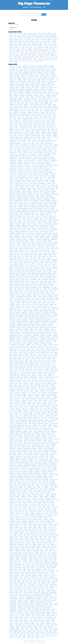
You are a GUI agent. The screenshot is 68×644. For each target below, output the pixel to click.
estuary (11, 235)
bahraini (51, 101)
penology (38, 445)
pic (20, 47)
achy (17, 70)
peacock (11, 41)
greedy (55, 281)
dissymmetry (13, 210)
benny (26, 109)
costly (11, 176)
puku (31, 60)
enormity (34, 228)
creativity (12, 180)
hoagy (11, 300)
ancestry (33, 83)
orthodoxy (50, 428)
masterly (19, 382)
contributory (25, 171)
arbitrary (21, 92)
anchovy (39, 83)
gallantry (22, 267)
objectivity (29, 420)
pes (41, 43)
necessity (32, 411)
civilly (23, 148)
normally (18, 417)
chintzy (24, 143)
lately (23, 359)
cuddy (53, 184)
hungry (51, 306)
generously (12, 270)
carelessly (44, 132)
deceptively (46, 190)
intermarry (48, 337)
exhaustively (19, 239)
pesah (49, 43)
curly (33, 185)
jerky (16, 348)
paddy (48, 431)
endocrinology (13, 228)
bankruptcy (19, 105)
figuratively (35, 252)
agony (22, 77)
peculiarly (42, 444)
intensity (19, 337)
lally (10, 357)
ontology (50, 425)
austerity (20, 98)
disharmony (27, 207)
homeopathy (46, 300)
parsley (26, 438)
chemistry (56, 140)
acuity (16, 72)
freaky (26, 261)
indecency (45, 324)
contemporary (29, 170)
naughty (51, 410)
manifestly (17, 379)
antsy (33, 88)
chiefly (42, 142)
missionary (30, 394)
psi (57, 57)
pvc (28, 61)
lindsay (50, 365)
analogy (54, 81)
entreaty (29, 230)
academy (37, 67)
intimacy (52, 338)
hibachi (35, 297)
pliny (33, 456)
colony (20, 153)
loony (56, 369)
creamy (53, 179)
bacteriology (37, 101)
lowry (47, 371)
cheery (40, 140)
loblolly (48, 368)
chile (46, 142)
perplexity (40, 448)
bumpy (43, 125)
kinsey (40, 354)
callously (18, 129)
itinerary (45, 345)
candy (52, 129)
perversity (25, 450)
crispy (28, 182)
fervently (42, 250)
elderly (34, 224)
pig (27, 49)
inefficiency (24, 328)
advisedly (12, 75)
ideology (49, 309)
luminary (34, 372)
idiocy (54, 309)
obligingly (41, 420)
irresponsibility (13, 345)
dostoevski (42, 213)
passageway (53, 36)
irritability (28, 345)
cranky (26, 179)
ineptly (37, 328)
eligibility (12, 225)
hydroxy (44, 307)
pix (39, 52)
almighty (20, 80)
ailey (26, 77)
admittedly (25, 74)
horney (44, 303)
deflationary (12, 193)
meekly (16, 386)
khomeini (43, 352)
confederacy (47, 162)
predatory (46, 464)
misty (11, 396)
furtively (33, 266)
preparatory (48, 465)
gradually (18, 280)
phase (50, 44)
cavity (43, 136)
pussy (25, 61)
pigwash (40, 49)
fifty (30, 252)
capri (49, 131)
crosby (47, 182)
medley (11, 386)
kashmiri (53, 351)
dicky (29, 202)
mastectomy (12, 382)
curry (48, 185)
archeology (35, 92)
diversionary (41, 210)
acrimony (33, 70)
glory (56, 275)
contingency (46, 170)
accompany (19, 69)
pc (24, 40)
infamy (31, 329)
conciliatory (20, 160)
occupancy (12, 424)
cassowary (20, 134)
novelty (30, 419)
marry (15, 380)
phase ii (11, 46)
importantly (12, 317)
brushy (41, 123)
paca (14, 33)
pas (15, 36)
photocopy (46, 451)
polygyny (18, 459)
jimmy (43, 348)
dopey (21, 213)
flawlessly (27, 255)
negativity (49, 411)
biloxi (11, 112)
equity (23, 233)
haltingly (27, 289)
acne (29, 70)
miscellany (55, 393)
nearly (14, 411)
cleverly (15, 149)
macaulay (28, 374)
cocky (55, 149)
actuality (48, 70)
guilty (17, 286)
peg (10, 43)
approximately (52, 91)
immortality (31, 314)
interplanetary (34, 338)
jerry (20, 348)
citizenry (11, 148)
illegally (30, 311)
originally (33, 428)
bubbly (16, 125)
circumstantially (54, 146)
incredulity (31, 324)
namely (32, 408)
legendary (21, 362)
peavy (30, 444)
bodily (11, 117)
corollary (20, 174)
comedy (31, 153)
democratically (55, 194)
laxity (11, 360)
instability (55, 334)
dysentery (29, 219)
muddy (29, 403)
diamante (48, 201)
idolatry (11, 311)
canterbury (17, 131)
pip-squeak (12, 50)
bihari (38, 111)
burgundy (29, 126)
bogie (23, 117)
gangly (42, 267)
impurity (31, 318)
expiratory (33, 241)
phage (41, 44)
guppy (44, 286)
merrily (40, 388)
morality (45, 400)
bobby (49, 115)
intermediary (55, 337)
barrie (11, 106)
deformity (19, 193)
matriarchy (41, 382)
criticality (33, 182)
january (27, 346)
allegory (53, 78)
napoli (49, 408)
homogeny (25, 301)
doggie (29, 211)
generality (43, 269)
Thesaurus (26, 7)
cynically (27, 187)
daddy (41, 187)
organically (18, 428)
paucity (25, 442)
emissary (48, 225)
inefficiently (31, 328)
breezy (23, 122)
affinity (38, 75)
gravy (41, 281)
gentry (44, 270)
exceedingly (17, 238)
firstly (27, 253)
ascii (54, 94)
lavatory (43, 359)
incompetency (13, 323)
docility (18, 211)
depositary (25, 197)
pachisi (25, 33)
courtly (17, 177)
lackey (46, 355)
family (53, 245)
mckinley (55, 383)
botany (54, 118)
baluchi (36, 103)
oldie (14, 425)
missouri (43, 394)
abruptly (45, 66)
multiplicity (45, 403)
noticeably (19, 419)
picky (16, 49)
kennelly (20, 352)
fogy (48, 256)
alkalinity (41, 78)
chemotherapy (13, 142)
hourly (31, 304)
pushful (11, 25)
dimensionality (23, 204)
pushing (16, 25)
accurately (53, 69)
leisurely (49, 362)
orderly (50, 427)
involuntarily (25, 341)
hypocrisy (21, 309)
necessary (26, 411)
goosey (18, 278)
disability (20, 205)
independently (13, 326)
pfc (29, 44)
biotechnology (13, 114)
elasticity (29, 224)
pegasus (21, 43)
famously (12, 247)
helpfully (42, 293)
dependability (49, 196)
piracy (11, 455)
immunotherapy (13, 315)
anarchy (18, 83)
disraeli (46, 208)
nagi (23, 408)
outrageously (18, 431)
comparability (31, 156)
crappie (36, 179)
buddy (21, 125)
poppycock (53, 55)
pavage (30, 38)
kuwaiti (35, 355)
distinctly (19, 210)
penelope (28, 445)
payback (11, 40)
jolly (24, 349)
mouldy (11, 403)
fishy (35, 253)
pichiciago (40, 47)
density (37, 196)
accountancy (41, 69)
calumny (28, 129)
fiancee (11, 252)
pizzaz (53, 52)
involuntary (32, 341)
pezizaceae (24, 44)
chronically (33, 145)
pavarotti (40, 442)
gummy (35, 286)
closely (20, 149)
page (55, 33)
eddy (11, 222)
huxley (32, 307)
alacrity (45, 77)
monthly (30, 400)
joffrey (55, 348)
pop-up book (41, 55)
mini (29, 393)
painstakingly (36, 433)
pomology (30, 459)
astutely (48, 95)
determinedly (18, 201)
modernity (37, 396)
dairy (53, 187)
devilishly (25, 201)
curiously (28, 185)
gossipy (35, 278)
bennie (22, 109)
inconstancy (51, 323)
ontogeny (44, 425)
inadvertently (40, 320)
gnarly (25, 276)
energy (24, 228)
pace (17, 33)
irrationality (16, 343)
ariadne (50, 92)
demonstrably (20, 196)
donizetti (12, 213)
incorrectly (12, 324)
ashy (57, 94)
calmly (23, 129)
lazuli (18, 360)
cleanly (44, 148)
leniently (17, 363)
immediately (52, 312)
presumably (24, 467)
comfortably (47, 153)
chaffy (16, 139)
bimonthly (16, 112)
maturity (12, 383)
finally (11, 253)
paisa (15, 35)
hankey (45, 289)
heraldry (23, 295)
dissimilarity (51, 208)
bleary (18, 115)
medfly (43, 385)
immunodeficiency (46, 314)
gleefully (37, 275)
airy (41, 77)
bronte (20, 123)
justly (28, 351)
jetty (28, 348)
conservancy (12, 166)
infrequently (26, 332)
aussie (15, 98)
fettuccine (53, 250)
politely (43, 458)
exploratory (12, 242)
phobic (25, 46)
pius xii (35, 52)
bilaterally (47, 111)
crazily (40, 179)
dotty (54, 213)
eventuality (29, 236)
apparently (43, 89)
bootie (37, 118)
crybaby (35, 184)
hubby (40, 304)
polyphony (24, 459)
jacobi (13, 346)
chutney (16, 146)
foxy (45, 259)
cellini (21, 137)
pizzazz (11, 53)
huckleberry (46, 304)
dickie (25, 202)
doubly (11, 214)
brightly (37, 122)
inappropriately (48, 320)
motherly (44, 402)
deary (15, 190)
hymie (49, 307)
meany (15, 385)
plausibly (52, 455)
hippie (38, 298)
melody (27, 386)
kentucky (26, 352)
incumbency (38, 324)
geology (31, 272)
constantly (40, 168)
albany (50, 77)
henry (18, 295)
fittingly (40, 253)
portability (30, 461)
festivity (47, 250)
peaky (24, 41)
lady (53, 355)
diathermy (54, 201)
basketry (26, 106)
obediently (56, 419)
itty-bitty (56, 345)
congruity (20, 165)
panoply (21, 436)
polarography (32, 458)
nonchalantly (26, 416)
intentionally (25, 337)
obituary (16, 420)
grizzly (28, 283)
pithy (15, 455)
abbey (20, 66)
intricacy (24, 340)
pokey (21, 55)
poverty (32, 462)
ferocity (28, 250)
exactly (11, 238)
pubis (43, 58)
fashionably (41, 247)
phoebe (31, 451)
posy (33, 57)
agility (11, 77)
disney (11, 208)
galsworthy (32, 267)
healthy (42, 292)
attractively (38, 97)
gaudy (27, 269)
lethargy (32, 363)
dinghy (33, 204)
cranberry (21, 179)
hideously (45, 297)
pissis (14, 52)
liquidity (40, 366)
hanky (49, 289)
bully (39, 125)
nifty (21, 414)
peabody (45, 442)
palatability (12, 434)
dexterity (42, 201)
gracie (54, 278)
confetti (53, 162)
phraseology (13, 453)
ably (28, 66)
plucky (37, 456)
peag (16, 41)
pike (50, 49)
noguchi (11, 416)
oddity (26, 424)
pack (35, 33)
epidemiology (54, 230)
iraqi (55, 341)
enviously (43, 230)
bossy (50, 118)
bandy (51, 103)
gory (30, 278)
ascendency (48, 94)
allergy (11, 80)
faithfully (19, 245)
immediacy (46, 312)
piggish (30, 49)
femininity (12, 250)
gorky (27, 278)
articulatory (21, 94)
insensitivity (35, 334)
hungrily (46, 306)
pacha (21, 33)
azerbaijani (17, 101)
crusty (31, 184)
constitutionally (13, 170)
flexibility (41, 255)
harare (26, 290)
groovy (37, 283)
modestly (43, 396)
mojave (11, 397)
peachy (55, 40)
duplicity (46, 218)
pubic (39, 58)
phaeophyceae (35, 44)
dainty (49, 187)
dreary (29, 216)
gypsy (23, 287)
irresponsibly (21, 345)
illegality (25, 311)
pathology (39, 441)
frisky (46, 263)
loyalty (56, 371)
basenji (15, 106)
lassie (15, 359)
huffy (51, 304)
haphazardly (55, 289)
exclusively (42, 238)
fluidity (35, 256)
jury (19, 351)
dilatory (16, 204)
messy (49, 388)
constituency (47, 168)
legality (11, 362)
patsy (17, 442)
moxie (20, 403)
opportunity (21, 427)
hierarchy (51, 297)
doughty (16, 214)
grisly (20, 283)
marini (53, 379)
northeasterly (37, 417)
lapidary (45, 357)
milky (46, 391)
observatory (24, 422)
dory (37, 213)
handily (32, 289)
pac (10, 33)
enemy (19, 228)
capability (27, 131)
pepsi (33, 43)
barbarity (37, 105)
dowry (37, 214)
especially (45, 233)
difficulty (50, 202)
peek (44, 41)
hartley (11, 292)
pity (24, 455)
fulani (38, 264)
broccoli (11, 123)
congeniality (48, 163)
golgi (41, 276)
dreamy (24, 216)
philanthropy (13, 451)
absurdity (19, 67)
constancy (34, 168)
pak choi (19, 35)
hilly (26, 298)
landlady (20, 357)
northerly (44, 417)
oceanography (19, 424)
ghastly (29, 273)
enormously (40, 228)
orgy (23, 428)
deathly (19, 190)
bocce (54, 115)
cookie (26, 173)
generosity (55, 269)
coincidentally (39, 151)
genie (23, 270)
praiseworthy (13, 464)
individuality (49, 326)
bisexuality (24, 114)
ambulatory (12, 81)
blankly (54, 114)
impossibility (19, 317)
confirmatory (27, 163)
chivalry (33, 143)
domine (56, 211)
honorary (18, 303)
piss (10, 52)
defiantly (42, 191)
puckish (11, 60)
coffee (14, 151)
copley (42, 173)
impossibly (26, 317)
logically (28, 369)
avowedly (56, 100)
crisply (24, 182)
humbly (23, 306)
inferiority (46, 329)
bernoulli (37, 109)
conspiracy (20, 168)
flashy (18, 255)
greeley (11, 283)
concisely (26, 160)
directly (11, 205)
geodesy (19, 272)
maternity (31, 382)
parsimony (21, 438)
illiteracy (46, 311)
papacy (30, 35)
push (11, 61)
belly (45, 108)
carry (11, 134)
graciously (12, 280)
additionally (33, 72)
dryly (15, 218)
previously (35, 467)
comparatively (46, 156)
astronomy (42, 95)
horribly (53, 303)
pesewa (54, 43)
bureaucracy (23, 126)
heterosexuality (28, 297)
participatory (43, 438)
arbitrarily (16, 92)
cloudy (25, 149)
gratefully (16, 281)
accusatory (12, 70)
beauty (55, 106)
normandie (24, 417)
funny (29, 266)
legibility (31, 362)
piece (23, 49)
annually (37, 84)
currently (43, 185)
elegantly (45, 224)
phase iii (16, 46)
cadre (31, 128)
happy (16, 290)
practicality (44, 462)
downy (32, 214)
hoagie (56, 298)
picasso (27, 47)
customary (21, 187)
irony (11, 343)
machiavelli (34, 374)
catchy (43, 134)
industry (18, 328)
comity (15, 154)
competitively (44, 157)
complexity (27, 159)
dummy (37, 218)
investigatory (55, 340)
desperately (40, 199)
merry (44, 388)
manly (22, 379)
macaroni (22, 374)
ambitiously (50, 80)
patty (21, 442)
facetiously (40, 244)
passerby (32, 439)
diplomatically (53, 204)
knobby (11, 355)
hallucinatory (21, 289)
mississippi (37, 394)
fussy (41, 266)
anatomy (28, 83)
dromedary (44, 216)
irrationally (23, 343)
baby (31, 101)
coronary (25, 174)
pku (18, 53)
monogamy (33, 399)
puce (47, 58)
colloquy (11, 153)
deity (35, 193)
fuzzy (50, 266)
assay (11, 95)
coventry (22, 177)
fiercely (26, 252)
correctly (31, 174)
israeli (33, 345)
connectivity (27, 165)
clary (36, 148)
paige (11, 35)
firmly (23, 253)
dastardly (48, 188)
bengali (11, 109)
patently (20, 441)
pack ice (39, 33)
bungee (53, 125)
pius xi (31, 52)
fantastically (26, 247)
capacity (33, 131)
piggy (35, 49)
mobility (19, 396)
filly (42, 252)
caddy (27, 128)
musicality (43, 405)
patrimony (12, 442)
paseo (28, 36)
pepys (37, 43)
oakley (50, 419)
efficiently (49, 222)
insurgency (49, 335)
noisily (16, 416)
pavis (34, 38)
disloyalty (47, 207)
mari (44, 379)
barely (42, 105)
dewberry (36, 201)
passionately (39, 439)
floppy (15, 256)
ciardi (21, 146)
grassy (11, 281)
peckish (32, 41)
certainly (55, 137)
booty (41, 118)
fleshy (36, 255)
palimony (38, 434)
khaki (38, 352)
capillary (38, 131)
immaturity (31, 312)
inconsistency (44, 323)
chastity (48, 139)
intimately (12, 340)
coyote (41, 177)
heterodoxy (12, 297)
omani (30, 425)
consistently (50, 166)
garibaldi (55, 267)
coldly (45, 151)
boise (27, 117)
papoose (42, 35)
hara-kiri (21, 290)
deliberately (47, 193)
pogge (48, 53)
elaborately (23, 224)
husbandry (18, 307)
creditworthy (35, 180)
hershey (44, 295)
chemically (50, 140)
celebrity (12, 137)
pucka (55, 58)
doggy (33, 211)
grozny (54, 283)
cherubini (24, 142)
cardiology (17, 132)
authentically (27, 98)
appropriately (36, 91)
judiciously (48, 349)
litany (45, 366)
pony (47, 459)
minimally (33, 393)
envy (48, 230)
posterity (56, 461)
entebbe (46, 228)
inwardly (47, 341)
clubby (29, 149)
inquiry (18, 334)
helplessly (47, 293)
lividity (35, 368)
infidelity (11, 331)
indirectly (34, 326)
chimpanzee (18, 143)
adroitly (35, 74)
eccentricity (34, 221)
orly (38, 428)
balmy (26, 103)
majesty (34, 376)
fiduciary (21, 252)
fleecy (32, 255)
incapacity (55, 320)
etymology (55, 235)
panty (34, 436)
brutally (11, 125)
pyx (34, 61)
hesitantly (56, 295)
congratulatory (13, 165)
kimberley (15, 354)
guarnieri (51, 284)
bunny (11, 126)
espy (50, 233)
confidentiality (13, 163)
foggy (44, 256)
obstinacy (38, 422)
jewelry (32, 348)
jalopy (22, 346)
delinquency (24, 194)
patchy (15, 441)
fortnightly (19, 259)
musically (49, 405)
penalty (23, 445)
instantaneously (13, 335)
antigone (12, 88)
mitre (15, 396)
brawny (11, 122)
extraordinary (47, 242)
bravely (53, 120)
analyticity (12, 83)
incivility (31, 321)
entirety (16, 230)
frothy (11, 264)
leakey (35, 360)
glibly (47, 275)
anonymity (12, 86)
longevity (40, 369)
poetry (47, 456)
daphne (29, 188)
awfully (11, 101)
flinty (11, 256)
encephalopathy (44, 227)
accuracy (47, 69)
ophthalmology (13, 427)
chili (49, 142)
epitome (37, 232)
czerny (37, 187)
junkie (11, 351)
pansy (25, 436)
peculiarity (35, 444)
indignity (29, 326)
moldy (16, 397)
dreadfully (19, 216)
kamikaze (33, 351)
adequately (46, 72)
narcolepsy (54, 408)
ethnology (38, 235)
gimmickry (12, 275)
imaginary (17, 312)
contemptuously (37, 170)
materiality (25, 382)
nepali (16, 413)
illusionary (52, 311)
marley (11, 380)
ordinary (12, 428)
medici (47, 385)
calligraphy (12, 129)
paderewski (54, 431)
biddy (29, 111)
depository (32, 197)
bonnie (50, 117)
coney (25, 162)
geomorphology (52, 272)
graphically (45, 280)
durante (11, 219)
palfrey (33, 434)
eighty (18, 224)
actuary (11, 72)
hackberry (34, 287)
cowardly (36, 177)
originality (27, 428)
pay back (50, 38)
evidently (48, 236)
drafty (50, 214)
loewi (20, 369)
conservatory (28, 166)
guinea (21, 286)
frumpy (31, 264)
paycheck (17, 40)
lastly (19, 359)
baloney (31, 103)
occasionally (50, 422)
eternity (22, 235)
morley (11, 402)
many (26, 379)
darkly (38, 188)
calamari (45, 128)
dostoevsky (49, 213)
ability (24, 66)
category (55, 134)
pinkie (47, 453)
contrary (19, 171)
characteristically (28, 139)
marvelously (35, 380)
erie (27, 233)
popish (47, 55)
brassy (48, 120)
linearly (11, 366)
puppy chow (41, 60)
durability (52, 218)
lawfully (53, 359)
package (44, 33)
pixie (42, 52)
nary (16, 410)
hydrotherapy (38, 307)
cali (54, 128)
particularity (51, 438)
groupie (49, 283)
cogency (19, 151)
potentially (17, 462)
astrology (36, 95)
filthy (45, 252)
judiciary (42, 349)
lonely (36, 369)
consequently (55, 165)
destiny (53, 199)
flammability (12, 255)
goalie (30, 276)
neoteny (11, 413)
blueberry (39, 115)
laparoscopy (39, 357)
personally (12, 450)
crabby (49, 177)
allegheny (47, 78)
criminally (12, 182)
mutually (37, 407)
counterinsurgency (22, 176)
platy (41, 455)
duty (20, 219)
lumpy (46, 372)
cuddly (49, 184)
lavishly (48, 359)
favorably (16, 249)
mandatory (41, 377)
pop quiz (34, 55)
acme (25, 70)
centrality (38, 137)
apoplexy (23, 89)
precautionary (26, 464)
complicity (34, 159)
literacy (49, 366)
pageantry (18, 433)
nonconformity (34, 416)
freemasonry (37, 261)
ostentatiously (38, 430)
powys (41, 57)
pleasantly (12, 456)
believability (35, 108)
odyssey (34, 424)
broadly (53, 122)
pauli (30, 442)
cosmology (52, 174)
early (45, 219)
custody (15, 187)
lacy (50, 355)
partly (18, 439)
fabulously (34, 244)
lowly (43, 371)
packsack (50, 33)
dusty (16, 219)
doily (37, 211)
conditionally (13, 162)
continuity (52, 170)
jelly (50, 346)
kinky (35, 354)
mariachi (49, 379)
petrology (35, 450)
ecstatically (56, 221)
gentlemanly (34, 270)
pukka (27, 60)
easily (15, 221)
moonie (40, 400)
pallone (44, 434)
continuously (13, 171)
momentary (37, 397)
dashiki (43, 188)
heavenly (17, 293)
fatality (47, 247)
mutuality (31, 407)
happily (11, 290)
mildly (32, 391)
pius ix (22, 52)
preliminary (33, 465)
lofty (23, 369)
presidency (12, 467)
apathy (55, 88)
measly (20, 385)
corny (15, 174)
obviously (44, 422)
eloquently (18, 225)
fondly (11, 258)
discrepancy (46, 205)
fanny (20, 247)
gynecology (17, 287)
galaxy (17, 267)
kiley (11, 354)
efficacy (38, 222)
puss (21, 61)
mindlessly (17, 393)
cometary (41, 153)
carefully (38, 132)
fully (42, 264)
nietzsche (16, 414)
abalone (11, 66)
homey (52, 300)
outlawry (12, 431)
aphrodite (12, 89)
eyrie (29, 244)
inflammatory (33, 331)
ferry (32, 250)
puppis (35, 60)
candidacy (42, 129)
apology (17, 89)
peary (15, 444)
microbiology (42, 389)
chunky (11, 146)
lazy (22, 360)
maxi (16, 383)
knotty (16, 355)
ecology (39, 221)
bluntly (45, 115)
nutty (46, 419)
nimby (43, 414)
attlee (27, 97)
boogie (19, 118)
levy (44, 363)
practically (50, 462)
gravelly (27, 281)
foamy (40, 256)
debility (24, 190)
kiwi (52, 354)
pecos (36, 41)
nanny (40, 408)
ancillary (44, 83)
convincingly (20, 173)
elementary (56, 224)
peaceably (51, 442)
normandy (30, 417)
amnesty (39, 81)
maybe (20, 383)
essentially (55, 233)
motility (49, 402)
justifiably (23, 351)
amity (34, 81)
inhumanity (45, 332)
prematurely (41, 465)
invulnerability (40, 341)
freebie (30, 261)
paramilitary (44, 436)
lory (23, 371)
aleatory (24, 78)
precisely (40, 464)
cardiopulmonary (25, 132)
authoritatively (42, 98)
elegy (50, 224)
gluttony (20, 276)
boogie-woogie (26, 118)
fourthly (41, 259)
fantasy (32, 247)
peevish (54, 41)
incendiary (12, 321)
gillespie (50, 273)
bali (15, 103)
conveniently (40, 171)
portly (36, 461)
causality (15, 136)
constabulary (27, 168)
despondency (47, 199)
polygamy (12, 459)
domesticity (50, 211)
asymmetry (54, 95)
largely (11, 359)
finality (53, 252)
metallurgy (54, 388)
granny (39, 280)
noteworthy (12, 419)
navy (56, 410)
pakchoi (25, 35)
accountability (33, 69)
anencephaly (50, 83)
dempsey (27, 196)
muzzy (42, 407)
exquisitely (25, 242)
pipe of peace (24, 50)
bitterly (34, 114)
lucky (15, 372)
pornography (23, 461)
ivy (10, 346)
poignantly (12, 458)
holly (32, 300)
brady (35, 120)
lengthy (54, 362)
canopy (11, 131)
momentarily (30, 397)
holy (36, 300)
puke (23, 60)
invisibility (18, 341)
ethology (44, 235)
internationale (26, 338)
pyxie (37, 61)
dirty (15, 205)
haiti (55, 287)
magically (51, 374)
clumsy (34, 149)
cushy (11, 187)
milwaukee (51, 391)
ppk (48, 57)
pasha (32, 36)
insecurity (29, 334)
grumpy (23, 284)
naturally (46, 410)
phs (44, 46)
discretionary (54, 205)
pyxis (41, 61)
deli (42, 193)
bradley (30, 120)
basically (21, 106)
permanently (13, 448)
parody (11, 438)
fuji (35, 264)
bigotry (33, 111)
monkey (27, 399)
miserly (11, 394)
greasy (45, 281)
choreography (49, 143)
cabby (11, 128)
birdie (19, 114)
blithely (22, 115)
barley (54, 105)
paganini (12, 433)
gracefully (49, 278)
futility (46, 266)
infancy (36, 329)
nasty (20, 410)
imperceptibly (35, 315)
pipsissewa (42, 50)
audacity (44, 97)
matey (36, 382)
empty (37, 227)
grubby (11, 284)
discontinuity (33, 205)
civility (19, 148)
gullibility (26, 286)
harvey (16, 292)
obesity (11, 420)
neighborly (56, 411)
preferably (20, 465)
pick (51, 47)
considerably (36, 166)
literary (11, 368)
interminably (13, 338)
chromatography (25, 145)
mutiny (26, 407)
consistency (43, 166)
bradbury (25, 120)
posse (24, 57)
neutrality (43, 413)
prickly (44, 467)
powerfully (37, 462)
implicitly (56, 315)
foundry (35, 259)
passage (47, 36)
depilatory (19, 197)
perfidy (29, 447)
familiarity (48, 245)
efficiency (44, 222)
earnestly (50, 219)
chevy (29, 142)
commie (27, 154)
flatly (22, 255)
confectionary (31, 162)
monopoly (40, 399)
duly (33, 218)
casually (26, 134)
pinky (51, 453)
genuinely (49, 270)
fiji (39, 252)
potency (11, 462)
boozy (46, 118)
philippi (19, 451)
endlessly (51, 227)
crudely (11, 184)
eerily (28, 222)
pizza (49, 52)
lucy (18, 372)
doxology (42, 214)
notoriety (25, 419)
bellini (41, 108)
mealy (11, 385)
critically (38, 182)
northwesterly (51, 417)
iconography (35, 309)
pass (36, 36)
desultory (12, 201)
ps (51, 57)
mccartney (37, 383)
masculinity (45, 380)
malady (44, 376)
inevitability (53, 328)
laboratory (40, 355)
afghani (42, 75)
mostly (39, 402)
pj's (15, 53)
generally (49, 269)
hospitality (12, 304)
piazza (17, 47)
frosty (55, 263)
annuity (43, 84)
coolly (30, 173)
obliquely (47, 420)
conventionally (48, 171)
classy (40, 148)
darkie (34, 188)
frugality (16, 264)
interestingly (41, 337)
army (11, 94)
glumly (15, 276)
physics (56, 46)
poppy (55, 459)
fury (38, 266)
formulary (49, 258)
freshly (11, 263)
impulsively (19, 318)
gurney (49, 286)
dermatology (13, 199)
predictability (53, 464)
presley (18, 467)
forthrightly (12, 259)
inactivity (19, 320)
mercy (24, 388)
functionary (55, 264)
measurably (26, 385)
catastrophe (37, 134)
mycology (47, 407)
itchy (40, 345)
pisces (55, 50)
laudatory (33, 359)
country (41, 176)
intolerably (18, 340)
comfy (11, 154)
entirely (11, 230)
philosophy (25, 451)
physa (47, 46)
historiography (50, 298)
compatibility (22, 157)
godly (37, 276)
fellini (53, 249)
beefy (16, 108)
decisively (12, 191)
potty (22, 462)
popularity (12, 461)
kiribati (44, 354)
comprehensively (51, 159)
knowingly (21, 355)
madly (46, 374)
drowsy (11, 218)
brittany (48, 122)
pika (46, 49)
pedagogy (54, 444)
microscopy (12, 391)
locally (16, 369)
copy (46, 173)
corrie (36, 174)
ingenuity (32, 332)
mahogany (24, 376)
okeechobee (55, 424)
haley (11, 289)
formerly (44, 258)
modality (24, 396)
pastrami (56, 439)
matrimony (48, 382)
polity (47, 458)
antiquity (23, 88)
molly (24, 397)
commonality (54, 154)
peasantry (20, 444)
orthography (13, 430)
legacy (54, 360)
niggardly (25, 414)
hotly (22, 304)
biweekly (43, 114)
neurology (30, 413)
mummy (11, 405)
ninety (47, 414)
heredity (34, 295)
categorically (49, 134)
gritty (24, 283)
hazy (34, 292)
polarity (26, 458)
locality (11, 369)
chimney (11, 143)
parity (50, 436)
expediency (39, 239)
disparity (30, 208)
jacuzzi (18, 346)
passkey (20, 38)
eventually (36, 236)
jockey (51, 348)
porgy (17, 461)
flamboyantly (54, 253)
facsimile (51, 244)
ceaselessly (48, 136)
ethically (27, 235)
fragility (49, 259)
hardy (34, 290)
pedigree (17, 445)
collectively (50, 151)
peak (20, 41)
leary (42, 360)
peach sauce (43, 40)
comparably (39, 156)
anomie (53, 84)
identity (44, 309)
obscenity (12, 422)
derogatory (20, 199)
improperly (47, 317)
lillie (38, 365)
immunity (38, 314)
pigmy (43, 453)
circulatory (46, 146)
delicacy (53, 193)
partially (37, 438)
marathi (35, 379)
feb (35, 249)
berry (41, 109)
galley (27, 267)
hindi (30, 298)
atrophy (16, 97)
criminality (52, 180)
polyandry (52, 458)
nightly (31, 414)
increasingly (19, 324)
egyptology (12, 224)
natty (41, 410)
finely (15, 253)
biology (42, 112)
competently (36, 157)
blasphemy (12, 115)
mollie (20, 397)
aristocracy (55, 92)
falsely (39, 245)
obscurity (18, 422)
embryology (35, 225)
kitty (48, 354)
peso (15, 44)
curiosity (23, 185)
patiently (45, 441)
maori (30, 379)
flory (23, 256)
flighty (50, 255)
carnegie (49, 132)
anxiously (42, 88)
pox (45, 57)
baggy (46, 101)
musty (21, 407)
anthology (22, 86)
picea (32, 47)
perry (45, 448)
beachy (39, 106)
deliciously (18, 194)
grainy (28, 280)
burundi (39, 126)
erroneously (38, 233)
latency (27, 359)
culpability (17, 185)
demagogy (36, 194)
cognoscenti (25, 151)
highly (56, 297)
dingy (37, 204)
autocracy (20, 100)
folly (55, 256)
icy (40, 309)
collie (56, 151)
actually (54, 70)
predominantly (13, 465)
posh (20, 57)
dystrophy (36, 219)
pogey (44, 53)
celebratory (55, 136)
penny (33, 445)
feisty (44, 249)
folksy (51, 256)
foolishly (22, 258)
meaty (31, 385)
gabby (54, 266)
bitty (38, 114)
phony (40, 451)
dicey (11, 202)
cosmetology (45, 174)
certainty (12, 139)
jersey (24, 348)
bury (43, 126)
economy (45, 221)
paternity (26, 441)
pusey (56, 60)
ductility (28, 218)
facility (46, 244)
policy (38, 458)
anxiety (37, 88)
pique (47, 50)
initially (50, 332)
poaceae (27, 53)
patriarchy (51, 441)
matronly (54, 382)
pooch (29, 55)
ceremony (49, 137)
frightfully (33, 263)
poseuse (15, 57)
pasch (19, 36)
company (25, 156)
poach (32, 53)
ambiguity (44, 80)
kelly (11, 352)
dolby (41, 211)
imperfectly (43, 315)
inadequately (32, 320)
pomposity (42, 459)
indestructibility (21, 326)
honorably (12, 303)
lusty (54, 372)
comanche (25, 153)
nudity (35, 419)
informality (54, 331)
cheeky (29, 140)
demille (42, 194)
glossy (11, 276)
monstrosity (53, 399)
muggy (33, 403)
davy (53, 188)
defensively (36, 191)
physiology (26, 453)
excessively (30, 238)
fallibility (34, 245)
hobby (19, 300)
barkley (50, 105)
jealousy (45, 346)
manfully (56, 377)
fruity (27, 264)
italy (37, 345)
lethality (27, 363)
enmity (29, 228)
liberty (22, 365)
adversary (41, 74)
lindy (55, 365)
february (39, 249)
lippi (36, 366)
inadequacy (25, 320)
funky (25, 266)
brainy (39, 120)
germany (17, 273)
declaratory (18, 191)
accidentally (12, 69)
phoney (36, 451)
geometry (45, 272)
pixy (46, 52)
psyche (15, 58)
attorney (32, 97)
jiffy (39, 348)
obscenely (53, 420)
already (25, 80)
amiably (29, 81)
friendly (20, 263)
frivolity (51, 263)
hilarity (17, 298)
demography (13, 196)
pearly (11, 444)
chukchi (50, 145)
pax (46, 38)
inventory (43, 340)
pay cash (56, 38)
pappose (54, 35)
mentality (52, 386)
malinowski (19, 377)
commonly (12, 156)
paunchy (34, 442)
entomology (22, 230)
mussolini (16, 407)
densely (32, 196)
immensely (12, 314)
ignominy (19, 311)
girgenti (23, 275)
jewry (36, 348)
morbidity (56, 400)
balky (19, 103)
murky (28, 405)
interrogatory (43, 338)
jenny (53, 346)
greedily (50, 281)
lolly (32, 369)
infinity (22, 331)
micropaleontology (51, 389)
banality (41, 103)
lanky (33, 357)
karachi (38, 351)
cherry (19, 142)
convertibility (13, 173)
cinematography (33, 146)
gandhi (38, 267)
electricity (40, 224)
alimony (36, 78)
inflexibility (47, 331)
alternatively (31, 80)
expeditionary (46, 239)
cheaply (24, 140)
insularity (42, 335)
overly (30, 431)
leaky (39, 360)
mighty (21, 391)
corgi (55, 173)
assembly (16, 95)
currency (38, 185)
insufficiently (36, 335)
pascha (23, 36)
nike (35, 414)
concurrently (46, 160)
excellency (23, 238)
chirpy (28, 143)
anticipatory (51, 86)
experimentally (20, 241)
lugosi (29, 372)
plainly (31, 455)
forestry (27, 258)
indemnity (51, 324)
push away (16, 61)
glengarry (42, 275)
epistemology (24, 232)
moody (35, 400)
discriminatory (13, 207)
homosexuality (32, 301)
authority (49, 98)
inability (36, 318)
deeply (24, 191)
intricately (30, 340)
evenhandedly (17, 236)
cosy (15, 176)
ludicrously (23, 372)
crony (43, 182)
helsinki (53, 293)
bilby (52, 111)
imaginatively (24, 312)
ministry (39, 393)
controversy (33, 171)
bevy (57, 109)
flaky (48, 253)
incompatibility (53, 321)
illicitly (41, 311)
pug (15, 60)
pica (23, 47)
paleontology (27, 434)
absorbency (12, 67)
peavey (26, 444)
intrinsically (36, 340)
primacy (11, 468)
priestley (49, 467)
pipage (18, 50)
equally (51, 232)
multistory (51, 403)
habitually (28, 287)
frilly (38, 263)
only (39, 425)
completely (21, 159)
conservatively (20, 166)
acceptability (44, 67)
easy (24, 221)
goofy (54, 276)
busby (47, 126)
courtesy (12, 177)
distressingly (25, 210)
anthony (28, 86)
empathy (19, 227)
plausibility (46, 455)
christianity (12, 145)
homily (57, 300)
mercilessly (19, 388)
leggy (26, 362)
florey (19, 256)
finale (49, 252)
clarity (32, 148)
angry (27, 84)
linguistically (22, 366)
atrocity (11, 97)
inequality (42, 328)
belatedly (25, 108)
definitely (54, 191)
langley (29, 357)
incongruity (36, 323)
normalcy (54, 416)
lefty (50, 360)
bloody (34, 115)
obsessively (31, 422)
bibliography (16, 111)
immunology (54, 314)
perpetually (27, 448)
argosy (45, 92)
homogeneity (18, 301)
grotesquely (43, 283)
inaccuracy (50, 318)
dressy (34, 216)
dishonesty (41, 207)
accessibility (51, 67)
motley (54, 402)
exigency (26, 239)
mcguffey (49, 383)
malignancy (12, 377)
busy (55, 126)
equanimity (12, 233)
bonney (45, 117)
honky (54, 301)
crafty (54, 177)
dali (10, 188)
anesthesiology (13, 84)
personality (50, 448)
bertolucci (46, 109)
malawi (49, 376)
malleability (26, 377)
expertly (27, 241)
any (47, 88)
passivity (51, 439)
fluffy (31, 256)
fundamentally (13, 266)
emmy (53, 225)
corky (11, 174)
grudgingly (17, 284)
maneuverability (49, 377)
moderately (31, 396)
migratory (27, 391)
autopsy (40, 100)
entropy (34, 230)
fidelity (16, 252)
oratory (45, 427)
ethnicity (32, 235)
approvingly (44, 91)
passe (11, 38)
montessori (17, 400)
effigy (54, 222)
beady (44, 106)
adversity (46, 74)
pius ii (18, 52)
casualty (31, 134)
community (18, 156)
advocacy (17, 75)
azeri (22, 101)
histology (43, 298)
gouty (44, 278)
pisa (51, 50)
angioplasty (21, 84)
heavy (27, 293)
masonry (52, 380)
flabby (44, 253)
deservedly (26, 199)
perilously (34, 447)
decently (40, 190)
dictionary (34, 202)
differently (45, 202)
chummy (56, 145)
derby (48, 197)
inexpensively (19, 329)
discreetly (40, 205)
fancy (16, 247)
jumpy (57, 349)
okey (11, 425)
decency (35, 190)
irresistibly (49, 343)
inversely (48, 340)
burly (34, 126)
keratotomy (32, 352)
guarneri (46, 284)
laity (56, 355)
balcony (11, 103)
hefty (31, 293)
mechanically (37, 385)
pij (43, 49)
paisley (48, 433)
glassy (32, 275)
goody (50, 276)
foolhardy (16, 258)
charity (35, 139)
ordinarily (56, 427)
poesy (40, 53)
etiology (50, 235)
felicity (48, 249)
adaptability (26, 72)
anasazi (23, 83)
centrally (44, 137)
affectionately (31, 75)
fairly (11, 245)
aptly (11, 92)
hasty (25, 292)
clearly (49, 148)
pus (52, 60)
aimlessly (31, 77)
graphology (52, 280)
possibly (51, 461)
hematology (12, 295)
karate (48, 351)
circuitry (40, 146)
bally (23, 103)
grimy (16, 283)
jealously (40, 346)
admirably (52, 72)
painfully (23, 433)
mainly (30, 376)
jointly (16, 349)
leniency (11, 363)
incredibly (25, 324)
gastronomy (21, 269)
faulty (11, 249)
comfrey (53, 153)
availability (46, 100)
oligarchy (19, 425)
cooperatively (36, 173)
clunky (38, 149)
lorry (19, 371)
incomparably (45, 321)
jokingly (20, 349)
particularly (12, 439)
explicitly (50, 241)
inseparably (42, 334)
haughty (29, 292)
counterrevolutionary (33, 176)
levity (41, 363)
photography (53, 451)
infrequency (19, 332)
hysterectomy (28, 309)
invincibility (12, 341)
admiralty (12, 74)
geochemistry (13, 272)
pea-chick (28, 40)
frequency (48, 261)
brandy (44, 120)
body (15, 117)
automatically (27, 100)
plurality (42, 456)
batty (31, 106)
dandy (17, 188)
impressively (33, 317)
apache (51, 88)
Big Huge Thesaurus (34, 3)
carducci (33, 132)
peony (48, 445)
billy (55, 111)
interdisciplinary (33, 337)
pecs (40, 41)
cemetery (26, 137)
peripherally (48, 447)
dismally (52, 207)
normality (12, 417)
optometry (36, 427)
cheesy (44, 140)
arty (37, 94)
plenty (24, 456)
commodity (47, 154)
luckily (11, 372)
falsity (43, 245)
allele (57, 78)
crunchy (26, 184)
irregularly (36, 343)
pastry (11, 441)
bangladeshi (12, 105)
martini (29, 380)
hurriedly (12, 307)
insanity (23, 334)
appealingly (50, 89)
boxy (20, 120)
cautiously (27, 136)
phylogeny (19, 453)
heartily (47, 292)
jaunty (31, 346)
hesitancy (50, 295)
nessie (25, 413)
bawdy (35, 106)
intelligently (12, 337)
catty (11, 136)
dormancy (27, 213)
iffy (15, 311)
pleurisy (28, 456)
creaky (48, 179)
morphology (17, 402)
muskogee (55, 405)
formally (38, 258)
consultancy (21, 170)
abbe (16, 66)
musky (11, 407)
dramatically (12, 216)
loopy (11, 371)
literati (16, 368)
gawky (31, 269)
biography (37, 112)
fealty (21, 249)
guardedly (40, 284)
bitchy (30, 114)
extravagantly (55, 242)
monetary (17, 399)
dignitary (56, 202)
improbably (40, 317)
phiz (21, 46)
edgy (14, 222)
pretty (29, 467)
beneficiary (55, 108)
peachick (50, 40)
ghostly (34, 273)
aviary (51, 100)
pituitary (19, 455)
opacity (55, 425)
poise (56, 53)
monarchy (48, 397)
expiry (38, 241)
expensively (12, 241)
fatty (57, 247)
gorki (23, 278)
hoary (15, 300)
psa (54, 57)
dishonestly (34, 207)
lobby (44, 368)
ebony (28, 221)
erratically (32, 233)
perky (53, 447)
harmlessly (40, 290)
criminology (18, 182)
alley (15, 80)
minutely (50, 393)
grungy (28, 284)
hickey (40, 297)
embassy (24, 225)
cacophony (22, 128)
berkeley (31, 109)
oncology (35, 425)
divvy (57, 210)
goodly (45, 276)
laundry (38, 359)
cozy (45, 177)
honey (49, 301)
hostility (18, 304)
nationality (25, 410)
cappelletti (44, 131)
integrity (55, 335)
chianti (34, 142)
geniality (18, 270)
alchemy (19, 78)
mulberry (38, 403)
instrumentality (28, 335)
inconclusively (29, 323)
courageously (52, 176)
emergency (42, 225)
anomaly (48, 84)
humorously (40, 306)
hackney (40, 287)
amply (43, 81)
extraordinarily (38, 242)
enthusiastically (53, 228)
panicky (15, 436)
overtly (35, 431)
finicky (19, 253)
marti (24, 380)
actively (39, 70)
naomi (45, 408)
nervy (20, 413)
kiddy (47, 352)
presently (54, 465)
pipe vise (31, 50)
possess (28, 57)
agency (47, 75)
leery (46, 360)
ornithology (43, 428)
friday (15, 263)
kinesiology (26, 354)
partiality (32, 438)
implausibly (49, 315)
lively (31, 368)
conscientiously (40, 165)
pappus (11, 36)
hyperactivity (55, 307)
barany (32, 105)
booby (15, 118)
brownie (36, 123)
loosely (15, 371)
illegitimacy (36, 311)
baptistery (26, 105)
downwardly (27, 214)
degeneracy (29, 193)
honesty (45, 301)
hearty (52, 292)
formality (33, 258)
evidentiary (42, 236)
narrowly (12, 410)
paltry (11, 436)
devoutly (31, 201)
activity (43, 70)
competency (29, 157)
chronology (40, 145)
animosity (32, 84)
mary (40, 380)
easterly (20, 221)
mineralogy (24, 393)
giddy (45, 273)
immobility (18, 314)
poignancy (52, 456)
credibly (23, 180)
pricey (40, 467)
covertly (27, 177)
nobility (56, 414)
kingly (31, 354)
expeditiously (54, 239)
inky (54, 332)
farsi (36, 247)
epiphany (17, 232)
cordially (51, 173)
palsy (54, 434)
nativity (37, 410)
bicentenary (23, 111)
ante (17, 86)
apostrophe (29, 89)
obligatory (35, 420)
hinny (33, 298)
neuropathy (37, 413)
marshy (20, 380)
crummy (21, 184)
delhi (38, 193)
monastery (55, 397)
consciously (48, 165)
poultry (27, 462)
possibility (45, 461)
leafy (31, 360)
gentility (28, 270)
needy (44, 411)
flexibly (46, 255)
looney (51, 369)
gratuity (22, 281)
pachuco (30, 33)
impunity (25, 318)
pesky (11, 44)
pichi (35, 47)
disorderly (16, 208)
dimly (29, 204)
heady (38, 292)
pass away (41, 36)
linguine (16, 366)
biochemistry (23, 112)
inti (48, 338)
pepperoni (53, 445)
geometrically (38, 272)
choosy (38, 143)
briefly (32, 122)
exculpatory (12, 239)
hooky (23, 303)
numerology (41, 419)
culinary (11, 185)
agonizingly (16, 77)
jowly (33, 349)
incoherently (37, 321)
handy (37, 289)
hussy (27, 307)
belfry (30, 108)
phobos (30, 46)
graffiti (23, 280)
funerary (20, 266)
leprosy (22, 363)
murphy (33, 405)
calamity (50, 128)
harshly (55, 290)
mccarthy (31, 383)
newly (48, 413)
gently (40, 270)
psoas (11, 58)
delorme (31, 194)
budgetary (26, 125)
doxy (47, 214)
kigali (56, 352)
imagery (11, 312)
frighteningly (26, 263)
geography (25, 272)
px (31, 61)
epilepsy (11, 232)
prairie (56, 462)
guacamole (33, 284)
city (16, 148)
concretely (39, 160)
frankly (15, 261)
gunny (40, 286)
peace (33, 40)
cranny (31, 179)
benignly (16, 109)
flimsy (54, 255)
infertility (52, 329)
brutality (52, 123)
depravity (38, 197)
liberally (17, 365)
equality (46, 232)
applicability (21, 91)
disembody (20, 207)
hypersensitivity (13, 309)
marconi (40, 379)
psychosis (30, 58)
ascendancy (42, 94)
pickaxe (11, 49)
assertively (22, 95)
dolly (45, 211)
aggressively (53, 75)
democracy (48, 194)
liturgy (27, 368)
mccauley (43, 383)
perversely (18, 450)
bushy (51, 126)
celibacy (17, 137)
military (42, 391)
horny (48, 303)
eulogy (11, 236)
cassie (15, 134)
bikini (42, 111)
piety (35, 453)
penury (44, 445)
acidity (21, 70)
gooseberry (12, 278)
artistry (33, 94)
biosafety (52, 112)
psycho (25, 58)
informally (12, 332)
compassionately (14, 157)
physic (51, 46)
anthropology (34, 86)
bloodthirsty (28, 115)
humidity (28, 306)
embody (29, 225)
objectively (22, 420)
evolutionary (55, 236)
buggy (31, 125)
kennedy (15, 352)
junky (15, 351)
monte (11, 400)
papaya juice (36, 35)
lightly (30, 365)
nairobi (27, 408)
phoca (34, 46)
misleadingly (17, 394)
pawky (42, 38)
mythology (12, 408)
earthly (55, 219)
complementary (13, 159)
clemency (54, 148)
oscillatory (19, 430)
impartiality (21, 315)
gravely (32, 281)
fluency (27, 256)
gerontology (23, 273)
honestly (39, 301)
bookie (33, 118)
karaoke (43, 351)
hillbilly (22, 298)
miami (31, 389)
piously (56, 453)
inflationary (41, 331)
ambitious (12, 29)
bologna (36, 117)
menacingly (40, 386)
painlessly (29, 433)
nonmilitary (48, 416)
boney (41, 117)
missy (48, 394)
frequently (54, 261)
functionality (47, 264)
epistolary (31, 232)
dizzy (14, 211)
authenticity (34, 98)
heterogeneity (20, 297)
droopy (49, 216)
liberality (12, 365)
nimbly (39, 414)
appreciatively (28, 91)
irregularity (30, 343)
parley (54, 436)
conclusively (32, 160)
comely (35, 153)
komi (26, 355)
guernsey (12, 286)
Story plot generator (36, 7)
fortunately (26, 259)
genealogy (36, 269)
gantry (47, 267)
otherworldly (46, 430)
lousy (30, 371)
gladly (28, 275)
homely (40, 300)
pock (36, 53)
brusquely (46, 123)
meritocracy (34, 388)
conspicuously (13, 168)
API (44, 7)
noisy (20, 416)
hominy (11, 301)
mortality (24, 402)
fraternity (21, 261)
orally (41, 427)
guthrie (11, 287)
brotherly (30, 123)
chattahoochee (13, 140)
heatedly (12, 293)
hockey (24, 300)
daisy (57, 187)
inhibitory (38, 332)
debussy (29, 190)
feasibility (26, 249)
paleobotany (19, 434)
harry (51, 290)
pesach (45, 43)
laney (24, 357)
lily (41, 365)
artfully (15, 94)
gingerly (18, 275)
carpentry (55, 132)
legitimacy (36, 362)
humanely (12, 306)
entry (39, 230)
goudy (39, 278)
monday (11, 399)
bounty (16, 120)
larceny (55, 357)
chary (39, 139)
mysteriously (54, 407)
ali (32, 78)
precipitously (34, 464)
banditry (46, 103)
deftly (24, 193)
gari (51, 267)
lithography (22, 368)
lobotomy (53, 368)
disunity (32, 210)
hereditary (29, 295)
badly (42, 101)
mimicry (11, 393)
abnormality (33, 66)
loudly (26, 371)
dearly (11, 190)
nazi (10, 411)
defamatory (29, 191)
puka (19, 60)
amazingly (38, 80)
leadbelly (26, 360)
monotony (46, 399)
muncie (16, 405)
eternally (17, 235)
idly (57, 309)
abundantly (25, 67)
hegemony (36, 293)
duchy (24, 218)
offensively (40, 424)
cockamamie (44, 149)
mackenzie (40, 374)
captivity (11, 132)
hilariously (12, 298)
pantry (30, 436)
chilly (53, 142)
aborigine (40, 66)
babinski (27, 101)
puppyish (47, 60)
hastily (20, 292)
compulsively (13, 160)
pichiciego (46, 47)
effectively (33, 222)
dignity (11, 204)
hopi (39, 303)
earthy (11, 221)
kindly (20, 354)
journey (29, 349)
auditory (54, 97)
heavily (22, 293)
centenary (32, 137)
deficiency (48, 191)
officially (46, 424)
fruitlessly (22, 264)
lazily (14, 360)
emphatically (25, 227)
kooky (30, 355)
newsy (11, 414)
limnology (45, 365)
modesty (49, 396)
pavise (38, 38)
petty (40, 450)
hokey (29, 300)
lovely (34, 371)
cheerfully (34, 140)
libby (52, 363)
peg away (15, 43)
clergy (11, 149)
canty (22, 131)
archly (40, 92)
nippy (52, 414)
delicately (12, 194)
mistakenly (53, 394)
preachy (19, 464)
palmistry (49, 434)
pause (25, 38)
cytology (32, 187)
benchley (49, 108)
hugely (56, 304)
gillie (54, 273)
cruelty (16, 184)
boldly (31, 117)
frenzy (43, 261)
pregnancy (27, 465)
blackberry (49, 114)
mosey (35, 402)
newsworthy (54, 413)
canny (57, 129)
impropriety (54, 317)
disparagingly (23, 208)
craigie (16, 179)
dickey (21, 202)
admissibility (18, 74)
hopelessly (34, 303)
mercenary (12, 388)
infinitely (17, 331)
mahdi (19, 376)
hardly (30, 290)
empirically (32, 227)
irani (51, 341)
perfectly (24, 447)
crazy (44, 179)
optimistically (29, 427)
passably (26, 439)
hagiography (46, 287)
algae (29, 78)
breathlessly (17, 122)
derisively (53, 197)
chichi (38, 142)
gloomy (52, 275)
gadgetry (12, 267)
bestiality (52, 109)
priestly (54, 467)
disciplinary (26, 205)
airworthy (36, 77)
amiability (24, 81)
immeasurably (39, 312)
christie (18, 145)
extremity (18, 244)
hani (41, 289)
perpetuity (34, 448)
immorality (25, 314)
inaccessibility (43, 318)
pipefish (36, 50)
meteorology (13, 389)
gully (31, 286)
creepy (47, 180)
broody (25, 123)
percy (19, 447)
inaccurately (12, 320)
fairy (14, 245)
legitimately (43, 362)
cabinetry (16, 128)
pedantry (12, 445)
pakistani (53, 433)
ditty (36, 210)
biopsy (47, 112)
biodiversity (30, 112)
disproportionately (38, 208)
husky (23, 307)
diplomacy (46, 204)
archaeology (28, 92)
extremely (12, 244)
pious (53, 49)
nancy (36, 408)
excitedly (36, 238)
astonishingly (29, 95)
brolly (16, 123)
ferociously (22, 250)
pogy (53, 53)
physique (12, 47)
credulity (42, 180)
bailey (56, 101)
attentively (22, 97)
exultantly (24, 244)
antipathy (17, 88)
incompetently (21, 323)
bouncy (11, 120)
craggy (11, 179)
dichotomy (16, 202)
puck (51, 58)
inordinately (12, 334)
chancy (21, 139)
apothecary (36, 89)
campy (33, 129)
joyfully (37, 349)
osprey (25, 430)
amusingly (49, 81)
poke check (16, 55)
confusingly (41, 163)
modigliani (54, 396)
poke (11, 55)
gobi (34, 276)
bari (46, 105)
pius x (27, 52)
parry (15, 438)
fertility (37, 250)
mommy (43, 397)
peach (37, 40)
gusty (53, 286)
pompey (36, 459)
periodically (41, 447)
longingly (46, 369)
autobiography (13, 100)
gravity (37, 281)
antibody (44, 86)
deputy (43, 197)
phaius (45, 44)
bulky (35, 125)
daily (45, 187)
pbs (21, 40)
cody (11, 151)
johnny (11, 349)
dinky (41, 204)
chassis (43, 139)
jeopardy (12, 348)
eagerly (41, 219)
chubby (46, 145)
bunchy (48, 125)
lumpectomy (40, 372)
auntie (11, 98)
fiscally (31, 253)
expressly (19, 242)
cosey (40, 174)
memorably (33, 386)
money (22, 399)
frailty (11, 261)
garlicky (11, 269)
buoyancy (16, 126)
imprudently (12, 318)
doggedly (23, 211)
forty (31, 259)
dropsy (54, 216)
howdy (36, 304)
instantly (21, 335)
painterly (43, 433)
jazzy (35, 346)
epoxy (41, 232)
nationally (31, 410)
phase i (54, 44)
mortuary (29, 402)
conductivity (20, 162)
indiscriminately (41, 326)
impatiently (28, 315)
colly (16, 153)
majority (39, 376)
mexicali (27, 389)
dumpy (41, 218)
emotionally (12, 227)
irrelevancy (43, 343)
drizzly (38, 216)
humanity (18, 306)
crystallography (42, 184)
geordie (11, 273)
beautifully (49, 106)
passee (15, 38)
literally (54, 366)
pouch (37, 57)
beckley (11, 108)
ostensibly (30, 430)
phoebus (39, 46)
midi (17, 391)
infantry (41, 329)
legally (16, 362)
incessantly (18, 321)
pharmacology (46, 450)
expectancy (32, 239)
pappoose (48, 35)
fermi (17, 250)
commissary (33, 154)
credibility (17, 180)
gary (16, 269)
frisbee (42, 263)
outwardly (25, 431)
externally (31, 242)
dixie (11, 211)
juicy (53, 349)
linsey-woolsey (30, 366)
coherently (32, 151)
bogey (19, 117)
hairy (52, 287)
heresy (39, 295)
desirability (33, 199)
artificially (27, 94)
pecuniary (48, 444)
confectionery (39, 162)
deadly (57, 188)
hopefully (28, 303)
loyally (51, 371)
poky (25, 55)
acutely (20, 72)
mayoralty (25, 383)
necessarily (20, 411)
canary (37, 129)
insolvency (49, 334)
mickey (36, 389)
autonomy (34, 100)
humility (34, 306)
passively (45, 439)
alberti (54, 77)
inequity (47, 328)
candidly (48, 129)
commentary (21, 154)
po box (22, 53)
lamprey (15, 357)
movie (16, 403)
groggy (33, 283)
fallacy (29, 245)
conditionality (53, 160)
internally (19, 338)
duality (19, 218)
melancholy (22, 386)
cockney (50, 149)
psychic (20, 58)
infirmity (27, 331)
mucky (24, 403)
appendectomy (13, 91)
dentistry (42, 196)
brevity (28, 122)
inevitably (12, 329)
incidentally (25, 321)
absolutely (51, 66)
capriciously (54, 131)
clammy (28, 148)
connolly (33, 165)
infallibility (26, 329)
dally (14, 188)
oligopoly (25, 425)
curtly (52, 185)
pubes (35, 58)
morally (50, 400)
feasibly (31, 249)
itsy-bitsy (50, 345)
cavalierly (33, 136)
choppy (42, 143)
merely (28, 388)
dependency (12, 197)
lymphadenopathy (14, 374)
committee (40, 154)
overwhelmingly (42, 431)
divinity (53, 210)
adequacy (39, 72)
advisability (53, 74)
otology (52, 430)
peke (25, 43)
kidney (52, 352)
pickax (55, 47)
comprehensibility (42, 159)
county (46, 176)
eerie (24, 222)
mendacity (46, 386)
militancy (37, 391)
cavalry (39, 136)
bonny (55, 117)
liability (48, 363)
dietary (39, 202)
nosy (57, 417)
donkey (17, 213)
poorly (51, 459)
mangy (11, 379)
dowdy (21, 214)
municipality (22, 405)
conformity (34, 163)
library (26, 365)
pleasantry (18, 456)
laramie (50, 357)
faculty (56, 244)
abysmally (31, 67)
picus (19, 49)
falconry (24, 245)
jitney (47, 348)
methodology (20, 389)
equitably (18, 233)
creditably (28, 180)
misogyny (24, 394)
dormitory (33, 213)
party (22, 439)
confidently (20, 163)
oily (50, 424)
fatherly (52, 247)
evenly (24, 236)
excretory (48, 238)
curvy (56, 185)
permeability (20, 448)
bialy (11, 111)
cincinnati (26, 146)
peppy (11, 447)
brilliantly (43, 122)
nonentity (41, 416)
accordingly (26, 69)
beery (20, 108)
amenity (18, 81)
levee (37, 363)
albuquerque (13, 78)
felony (57, 249)
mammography (33, 377)
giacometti (40, 273)
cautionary (21, 136)
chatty (19, 140)
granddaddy (33, 280)
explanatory (44, 241)
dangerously (23, 188)
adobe (30, 74)
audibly (49, 97)
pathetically (32, 441)
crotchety (52, 182)
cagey (35, 128)
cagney (40, 128)
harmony (46, 290)
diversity (48, 210)
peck (27, 41)
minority (44, 393)
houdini (27, 304)
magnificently (13, 376)
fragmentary (55, 259)
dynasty (24, 219)
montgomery (24, 400)
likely (34, 365)
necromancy (39, 411)
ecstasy (50, 221)
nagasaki (18, 408)
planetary (36, 455)
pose (11, 57)
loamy (40, 368)
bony (11, 118)
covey (32, 177)
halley (15, 289)
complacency (52, 157)
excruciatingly (55, 238)
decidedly (52, 190)
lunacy (50, 372)
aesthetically (24, 75)
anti (40, 86)
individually (12, 328)
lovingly (39, 371)
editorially (19, 222)
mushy (38, 405)
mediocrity (53, 385)
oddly (30, 424)
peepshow (49, 41)
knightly (56, 354)
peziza (19, 44)
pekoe (29, 43)
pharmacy (53, 450)
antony (28, 88)
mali (53, 376)
